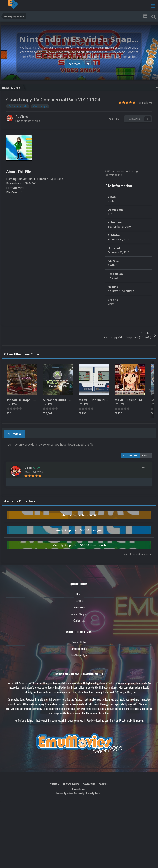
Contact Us (79, 620)
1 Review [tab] (15, 434)
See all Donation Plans (138, 554)
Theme (55, 784)
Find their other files (28, 121)
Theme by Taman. (93, 793)
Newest (146, 456)
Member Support (79, 614)
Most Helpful (130, 456)
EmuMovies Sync (79, 655)
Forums (79, 601)
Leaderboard (79, 607)
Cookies (103, 784)
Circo (24, 117)
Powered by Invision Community (70, 793)
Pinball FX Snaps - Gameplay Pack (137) (35, 400)
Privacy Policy (71, 784)
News (79, 594)
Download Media (79, 649)
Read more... (78, 64)
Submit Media (79, 642)
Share (114, 119)
